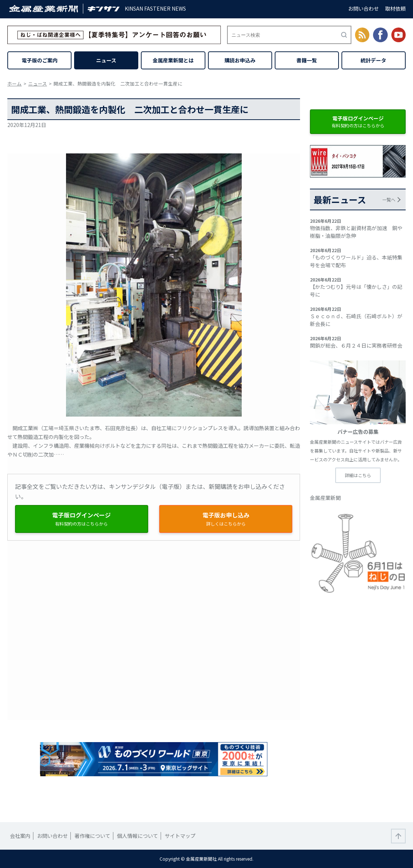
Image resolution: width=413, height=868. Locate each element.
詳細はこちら (358, 475)
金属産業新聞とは (173, 60)
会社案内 (20, 836)
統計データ (373, 60)
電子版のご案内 (40, 60)
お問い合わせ (363, 8)
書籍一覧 (307, 60)
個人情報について (138, 836)
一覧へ (389, 199)
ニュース (106, 60)
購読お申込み (240, 60)
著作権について (92, 836)
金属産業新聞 (325, 498)
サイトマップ (180, 836)
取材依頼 (395, 8)
